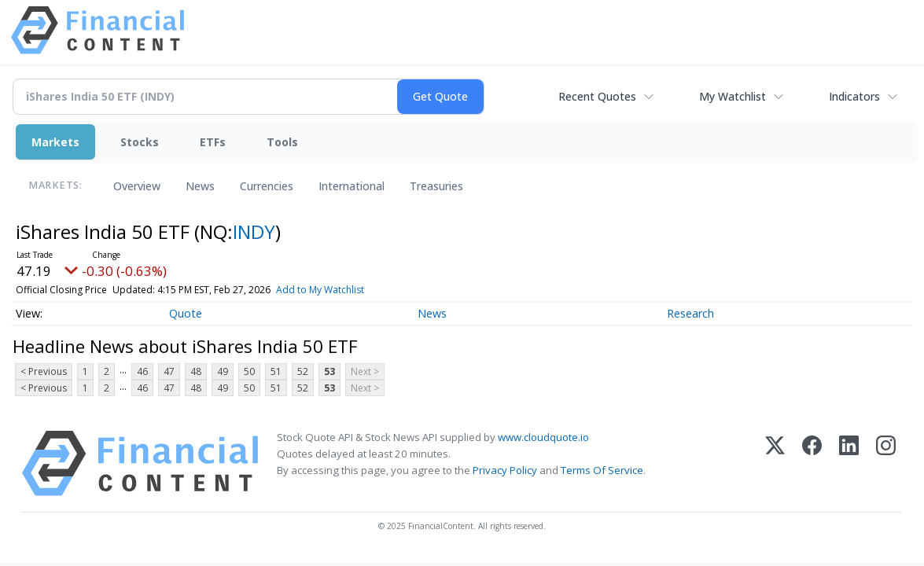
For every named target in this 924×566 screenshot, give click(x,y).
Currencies (267, 186)
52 (303, 371)
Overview (137, 186)
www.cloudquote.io (543, 437)
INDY (254, 232)
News (200, 186)
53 (329, 371)
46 (142, 371)
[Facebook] (812, 463)
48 (196, 371)
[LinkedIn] (849, 463)
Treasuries (436, 186)
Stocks (140, 142)
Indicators (854, 96)
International (352, 186)
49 (223, 371)
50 (249, 371)
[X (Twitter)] (775, 463)
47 (169, 371)
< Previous (44, 371)
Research (690, 313)
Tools (282, 142)
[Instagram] (886, 463)
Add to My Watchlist (320, 290)
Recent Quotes (597, 96)
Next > (365, 371)
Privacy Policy (505, 470)
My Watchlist (733, 96)
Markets (55, 142)
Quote (186, 313)
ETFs (213, 142)
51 (276, 371)
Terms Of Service (602, 470)
